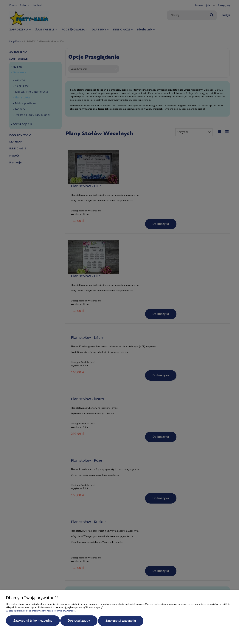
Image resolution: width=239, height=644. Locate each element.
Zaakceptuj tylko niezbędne (33, 621)
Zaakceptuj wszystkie (121, 621)
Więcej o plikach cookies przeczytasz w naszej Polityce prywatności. (41, 611)
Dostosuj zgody (79, 621)
